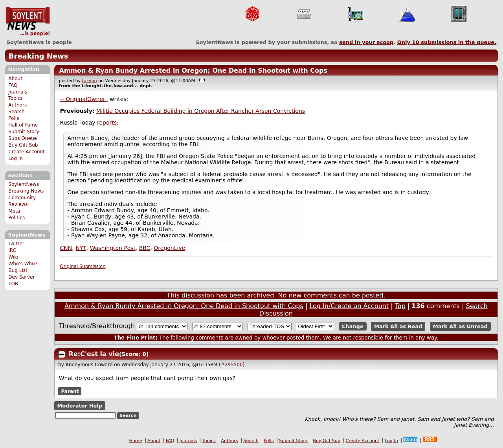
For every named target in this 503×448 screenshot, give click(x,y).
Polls (14, 118)
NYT (81, 248)
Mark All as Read (398, 326)
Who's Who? (23, 264)
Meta (14, 211)
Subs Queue (23, 138)
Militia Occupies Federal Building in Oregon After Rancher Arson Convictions (201, 111)
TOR (13, 284)
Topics (16, 98)
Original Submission (83, 266)
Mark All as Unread (460, 326)
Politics (17, 218)
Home (136, 441)
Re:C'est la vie (94, 354)
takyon (90, 81)
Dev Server (21, 277)
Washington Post (113, 248)
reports (107, 123)
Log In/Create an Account (349, 306)
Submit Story (24, 132)
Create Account (27, 152)
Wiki (13, 257)
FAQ (13, 85)
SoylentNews (28, 22)
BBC (145, 248)
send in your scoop (366, 42)
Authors (17, 105)
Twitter (16, 244)
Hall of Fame (23, 125)
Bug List (18, 270)
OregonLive (169, 248)
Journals (18, 92)
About (15, 79)
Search (17, 112)
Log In (16, 158)
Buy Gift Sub (23, 145)
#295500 (232, 365)
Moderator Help (80, 406)
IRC (12, 250)
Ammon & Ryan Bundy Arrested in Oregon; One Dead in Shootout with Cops (193, 71)
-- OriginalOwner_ (84, 99)
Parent (70, 391)
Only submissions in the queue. (447, 42)
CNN (66, 248)
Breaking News (39, 56)
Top (400, 306)
